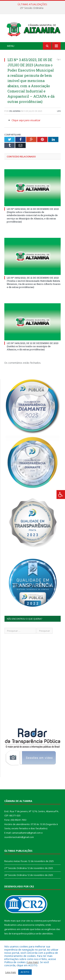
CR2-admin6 (15, 111)
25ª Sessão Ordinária (32, 8)
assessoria (28, 925)
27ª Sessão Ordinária (16, 868)
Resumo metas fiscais (16, 861)
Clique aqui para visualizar (26, 120)
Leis (59, 111)
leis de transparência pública (20, 934)
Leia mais (33, 962)
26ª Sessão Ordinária (16, 875)
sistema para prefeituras (47, 921)
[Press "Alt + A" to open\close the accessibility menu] (61, 495)
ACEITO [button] (25, 972)
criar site (25, 921)
